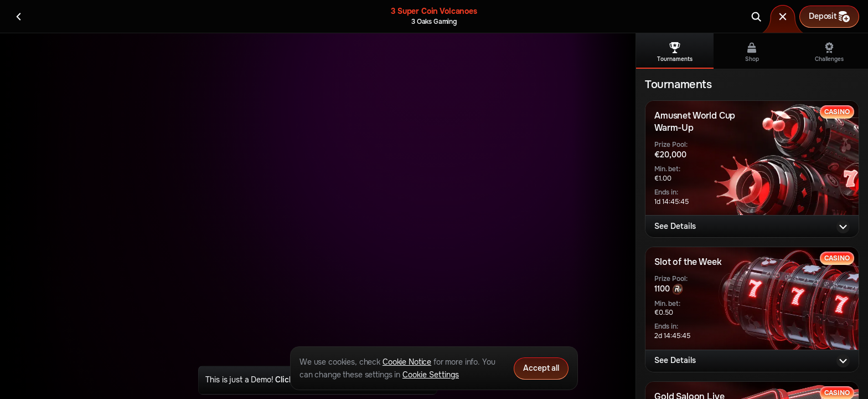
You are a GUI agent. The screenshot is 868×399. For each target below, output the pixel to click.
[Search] (756, 17)
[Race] (783, 17)
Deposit (829, 17)
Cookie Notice (407, 362)
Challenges (829, 52)
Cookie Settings (431, 375)
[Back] (19, 17)
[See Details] (843, 227)
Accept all (541, 368)
